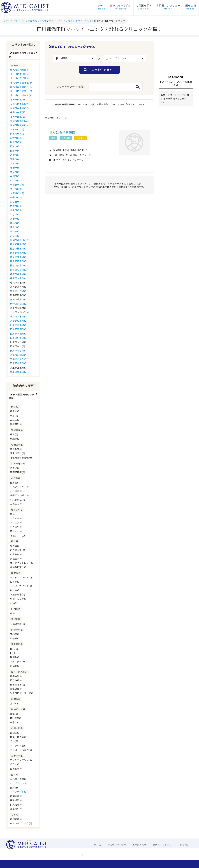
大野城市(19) (17, 193)
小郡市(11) (16, 180)
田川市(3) (15, 146)
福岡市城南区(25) (19, 121)
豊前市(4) (15, 172)
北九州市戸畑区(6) (20, 78)
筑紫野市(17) (17, 185)
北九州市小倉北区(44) (22, 83)
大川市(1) (15, 163)
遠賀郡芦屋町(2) (19, 274)
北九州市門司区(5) (20, 70)
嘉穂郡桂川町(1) (19, 299)
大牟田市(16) (17, 129)
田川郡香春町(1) (19, 325)
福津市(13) (16, 210)
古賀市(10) (16, 206)
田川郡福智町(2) (19, 350)
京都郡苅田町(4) (19, 355)
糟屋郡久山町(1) (19, 265)
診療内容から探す (121, 6)
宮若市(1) (15, 219)
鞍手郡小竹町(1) (19, 291)
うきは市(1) (16, 214)
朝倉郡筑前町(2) (19, 304)
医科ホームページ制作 (117, 855)
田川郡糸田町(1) (19, 334)
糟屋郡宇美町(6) (19, 244)
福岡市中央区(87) (19, 108)
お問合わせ (72, 855)
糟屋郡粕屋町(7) (19, 270)
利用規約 (93, 855)
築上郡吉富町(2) (19, 363)
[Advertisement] (176, 57)
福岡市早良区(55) (19, 125)
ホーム (102, 6)
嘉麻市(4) (15, 223)
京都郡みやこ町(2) (20, 359)
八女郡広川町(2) (19, 321)
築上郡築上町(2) (19, 372)
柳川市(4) (15, 151)
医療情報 (191, 6)
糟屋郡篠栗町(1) (19, 248)
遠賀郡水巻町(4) (19, 278)
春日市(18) (16, 189)
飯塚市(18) (16, 142)
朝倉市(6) (15, 227)
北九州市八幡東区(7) (21, 91)
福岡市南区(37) (18, 112)
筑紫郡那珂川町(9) (20, 240)
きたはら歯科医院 (62, 132)
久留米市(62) (17, 134)
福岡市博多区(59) (19, 104)
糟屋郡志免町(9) (19, 253)
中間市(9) (15, 176)
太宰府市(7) (16, 202)
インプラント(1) (19, 792)
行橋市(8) (15, 168)
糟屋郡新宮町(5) (19, 261)
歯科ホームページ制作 (144, 855)
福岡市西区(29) (18, 117)
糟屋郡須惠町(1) (19, 257)
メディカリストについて (44, 855)
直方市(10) (16, 138)
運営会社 (17, 855)
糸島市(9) (15, 236)
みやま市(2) (16, 231)
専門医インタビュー (168, 6)
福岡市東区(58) (18, 100)
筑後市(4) (15, 159)
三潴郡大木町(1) (19, 316)
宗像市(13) (16, 197)
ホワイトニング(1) (20, 783)
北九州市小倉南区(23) (22, 87)
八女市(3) (15, 155)
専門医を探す (144, 6)
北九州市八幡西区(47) (22, 95)
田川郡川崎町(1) (19, 338)
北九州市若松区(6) (20, 74)
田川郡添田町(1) (19, 329)
